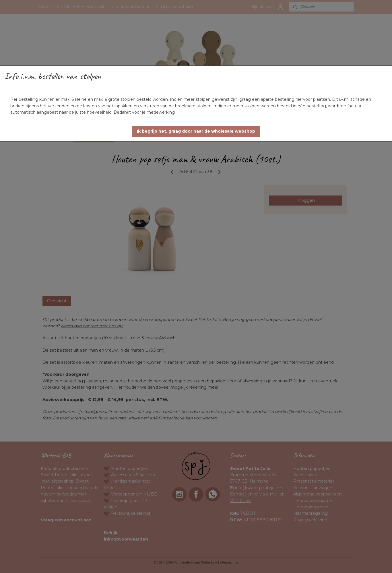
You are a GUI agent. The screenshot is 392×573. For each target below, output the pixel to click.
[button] (196, 131)
